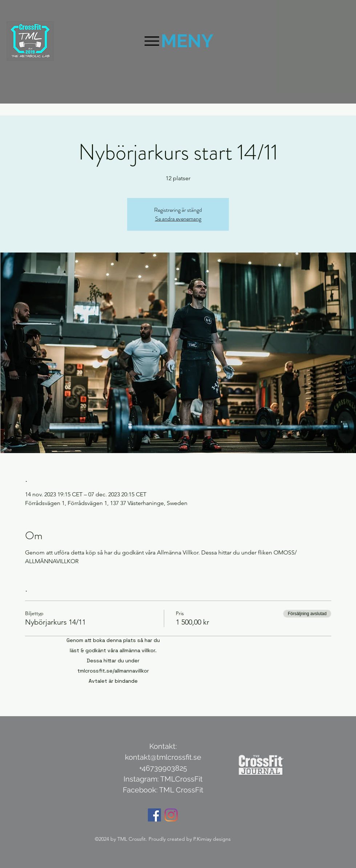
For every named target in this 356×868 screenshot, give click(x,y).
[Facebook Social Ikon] (154, 815)
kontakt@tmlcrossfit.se (163, 757)
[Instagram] (171, 815)
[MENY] (178, 41)
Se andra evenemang (178, 219)
